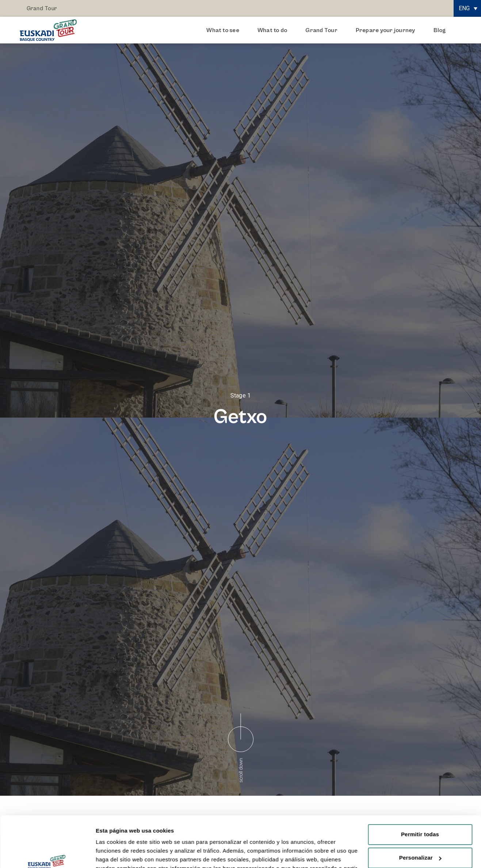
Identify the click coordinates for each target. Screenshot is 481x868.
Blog (440, 30)
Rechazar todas (420, 838)
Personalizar (420, 814)
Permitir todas (420, 791)
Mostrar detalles (117, 854)
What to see (225, 30)
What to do (274, 30)
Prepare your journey (387, 30)
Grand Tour (42, 8)
